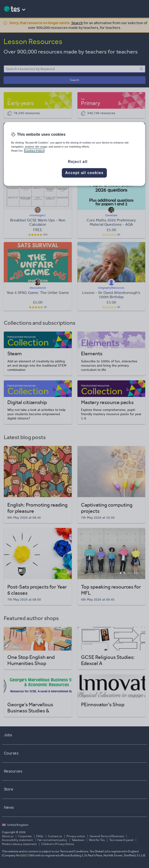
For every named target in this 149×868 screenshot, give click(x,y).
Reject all (78, 162)
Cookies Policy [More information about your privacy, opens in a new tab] (34, 151)
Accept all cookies (84, 173)
